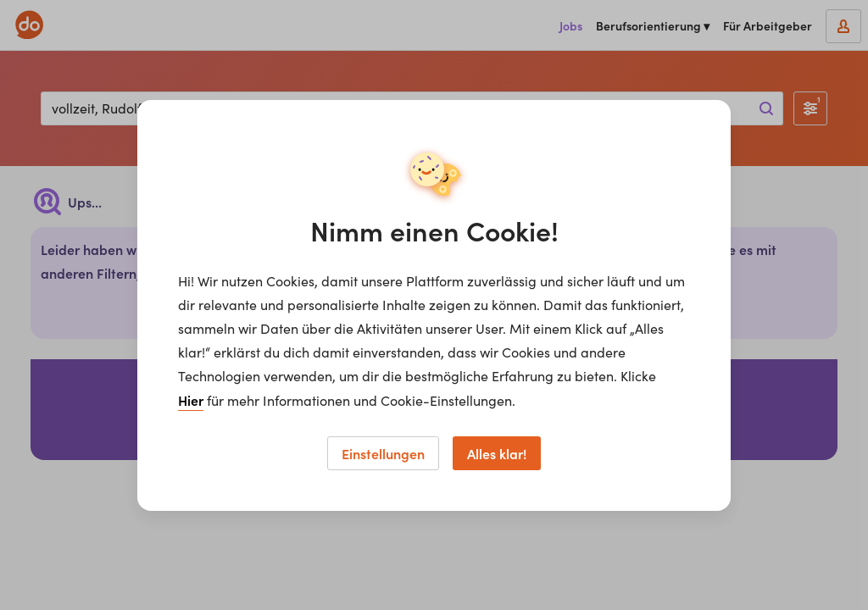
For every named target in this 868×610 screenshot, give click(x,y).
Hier (191, 400)
